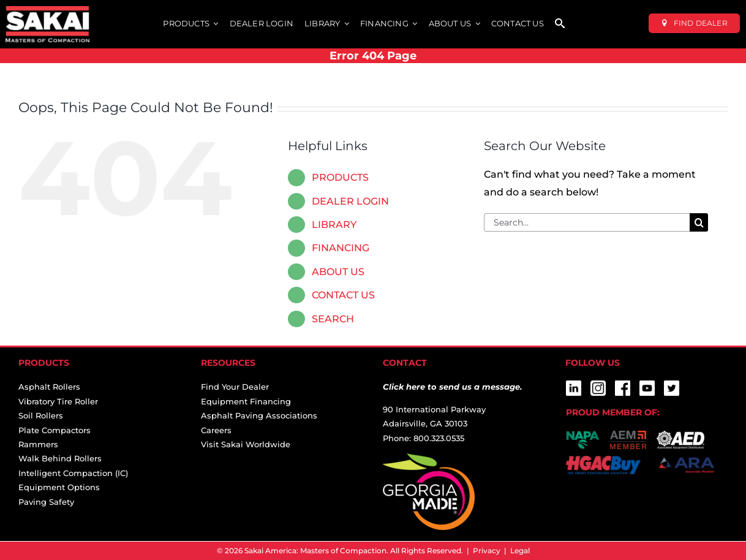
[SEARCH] (560, 24)
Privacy (487, 551)
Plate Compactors (55, 430)
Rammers (38, 444)
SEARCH (333, 319)
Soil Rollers (41, 415)
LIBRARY (334, 225)
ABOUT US (338, 272)
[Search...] (587, 222)
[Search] (699, 222)
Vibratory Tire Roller (58, 401)
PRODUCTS (340, 177)
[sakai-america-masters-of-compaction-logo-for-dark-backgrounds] (47, 11)
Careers (216, 430)
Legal (520, 551)
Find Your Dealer (235, 387)
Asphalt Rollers (49, 387)
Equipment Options (59, 487)
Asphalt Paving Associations (259, 415)
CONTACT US (343, 295)
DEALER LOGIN (350, 201)
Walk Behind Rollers (60, 458)
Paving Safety (46, 502)
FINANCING (341, 248)
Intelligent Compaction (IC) (73, 473)
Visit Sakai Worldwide (246, 444)
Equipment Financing (246, 401)
